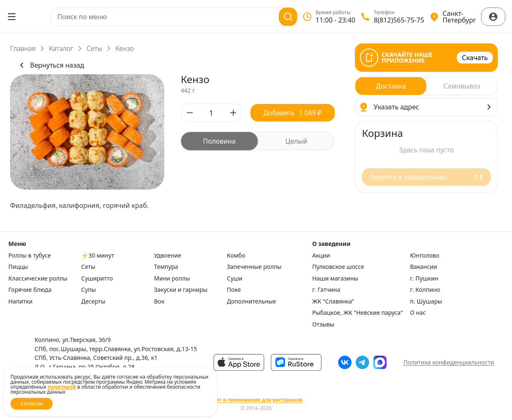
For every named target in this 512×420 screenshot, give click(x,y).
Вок (159, 301)
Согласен (32, 404)
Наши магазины (335, 278)
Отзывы (323, 324)
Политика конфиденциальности (449, 362)
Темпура (166, 267)
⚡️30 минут (98, 256)
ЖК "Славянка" (333, 301)
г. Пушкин (424, 278)
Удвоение (168, 256)
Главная (23, 48)
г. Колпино (425, 290)
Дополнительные (252, 301)
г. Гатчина (326, 290)
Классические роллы (38, 278)
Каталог (61, 48)
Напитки (20, 301)
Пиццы (18, 267)
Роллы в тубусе (30, 256)
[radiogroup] (258, 141)
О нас (418, 313)
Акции (321, 256)
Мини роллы (172, 278)
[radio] (219, 141)
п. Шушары (426, 301)
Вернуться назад (50, 65)
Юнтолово (425, 256)
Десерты (93, 301)
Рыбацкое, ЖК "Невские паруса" (358, 313)
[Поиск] (288, 17)
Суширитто (97, 278)
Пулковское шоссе (338, 267)
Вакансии (424, 267)
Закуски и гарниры (181, 290)
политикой (62, 387)
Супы (88, 290)
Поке (234, 290)
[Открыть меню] (12, 17)
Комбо (236, 256)
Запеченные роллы (254, 267)
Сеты (94, 48)
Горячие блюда (30, 290)
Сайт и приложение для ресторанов (256, 400)
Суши (235, 278)
